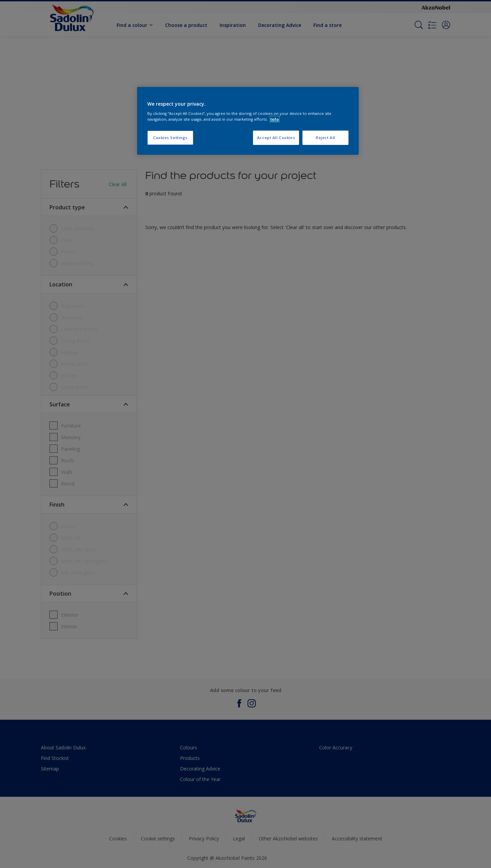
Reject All (325, 138)
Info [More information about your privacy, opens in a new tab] (275, 119)
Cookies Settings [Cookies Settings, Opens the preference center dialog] (170, 138)
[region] (248, 121)
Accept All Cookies (276, 138)
